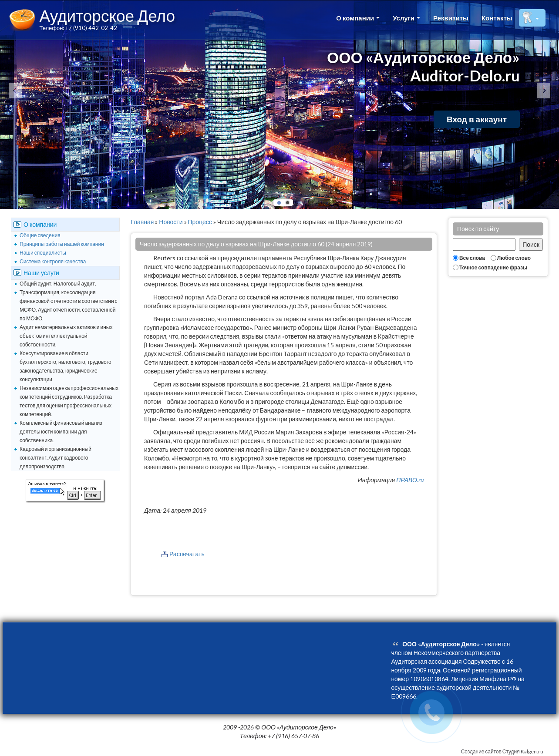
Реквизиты (451, 18)
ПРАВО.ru (410, 480)
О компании (358, 18)
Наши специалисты (43, 253)
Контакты (497, 18)
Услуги (406, 18)
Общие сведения (40, 235)
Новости (171, 222)
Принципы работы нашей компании (62, 244)
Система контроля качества (53, 261)
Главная (142, 222)
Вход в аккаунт (477, 119)
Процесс (200, 222)
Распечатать (187, 554)
